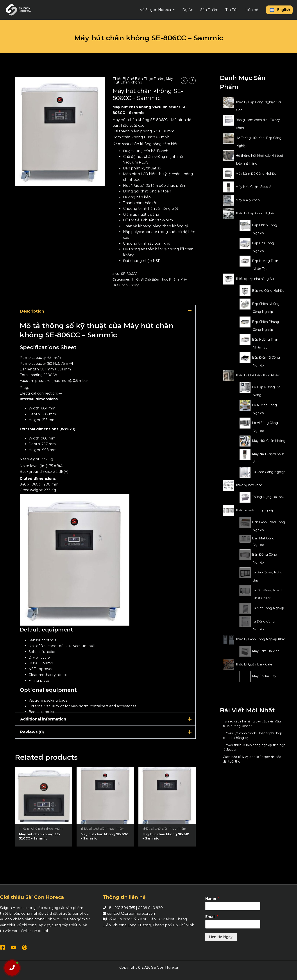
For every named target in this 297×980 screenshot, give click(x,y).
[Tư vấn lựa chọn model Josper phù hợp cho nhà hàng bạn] (220, 737)
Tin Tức (232, 10)
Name (212, 899)
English (279, 10)
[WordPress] (25, 947)
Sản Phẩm (209, 10)
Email (212, 917)
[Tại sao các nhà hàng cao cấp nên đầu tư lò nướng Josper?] (220, 725)
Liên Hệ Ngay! (221, 937)
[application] (173, 10)
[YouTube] (14, 947)
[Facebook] (3, 947)
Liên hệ (252, 10)
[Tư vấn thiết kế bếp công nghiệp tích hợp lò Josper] (220, 748)
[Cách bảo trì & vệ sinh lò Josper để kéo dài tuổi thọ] (220, 760)
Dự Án (188, 10)
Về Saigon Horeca (158, 10)
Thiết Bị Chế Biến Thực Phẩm (138, 79)
